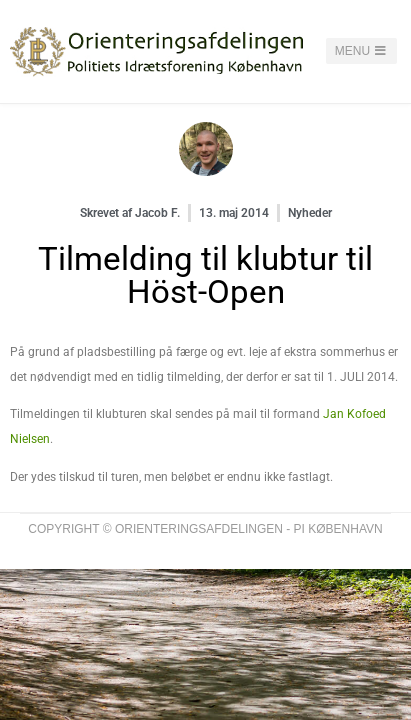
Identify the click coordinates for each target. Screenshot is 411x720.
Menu (362, 51)
